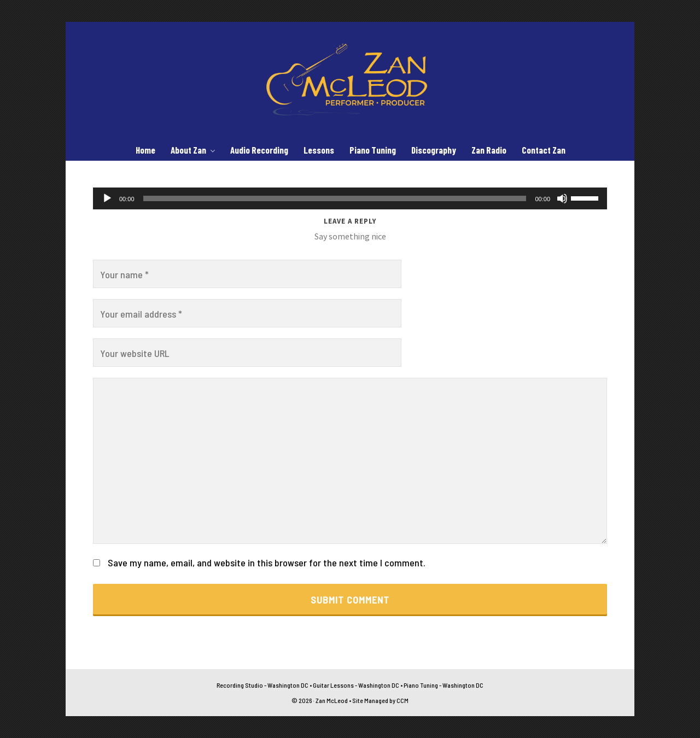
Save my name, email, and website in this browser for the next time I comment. (267, 563)
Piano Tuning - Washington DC (444, 685)
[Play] (107, 198)
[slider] (335, 198)
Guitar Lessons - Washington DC (356, 685)
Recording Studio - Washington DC (262, 685)
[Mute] (562, 198)
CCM (402, 700)
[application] (350, 198)
